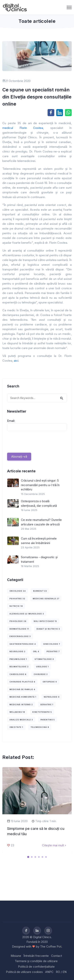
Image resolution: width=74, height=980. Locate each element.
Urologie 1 (42, 667)
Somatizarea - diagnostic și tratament (39, 559)
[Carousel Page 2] (32, 857)
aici (16, 361)
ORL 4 (36, 651)
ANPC (49, 972)
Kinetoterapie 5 (42, 712)
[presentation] (37, 442)
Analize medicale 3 (21, 720)
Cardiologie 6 (18, 674)
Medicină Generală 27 (46, 599)
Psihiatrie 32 (17, 599)
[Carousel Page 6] (46, 857)
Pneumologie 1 (18, 659)
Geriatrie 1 (47, 705)
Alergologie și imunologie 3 (27, 614)
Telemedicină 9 (40, 727)
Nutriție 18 (16, 606)
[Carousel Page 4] (39, 857)
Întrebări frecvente (36, 956)
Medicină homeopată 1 (23, 697)
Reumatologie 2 (19, 667)
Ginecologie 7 (52, 644)
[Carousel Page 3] (35, 857)
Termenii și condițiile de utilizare (36, 961)
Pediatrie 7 (53, 651)
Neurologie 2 (17, 651)
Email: (11, 421)
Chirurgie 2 (41, 674)
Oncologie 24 (18, 591)
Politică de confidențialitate (36, 967)
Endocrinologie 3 (20, 636)
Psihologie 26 (18, 621)
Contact (57, 956)
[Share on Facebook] (51, 113)
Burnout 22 (40, 591)
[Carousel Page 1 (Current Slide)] (28, 857)
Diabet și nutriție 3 (48, 629)
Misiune (16, 956)
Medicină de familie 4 (22, 689)
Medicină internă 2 (21, 705)
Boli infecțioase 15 (45, 621)
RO (58, 972)
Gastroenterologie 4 (23, 644)
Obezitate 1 (16, 727)
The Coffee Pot (51, 946)
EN (65, 972)
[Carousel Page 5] (42, 857)
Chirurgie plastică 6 (22, 682)
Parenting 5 (48, 720)
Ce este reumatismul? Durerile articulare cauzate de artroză (41, 522)
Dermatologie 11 (19, 629)
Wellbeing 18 (17, 712)
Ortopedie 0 (50, 682)
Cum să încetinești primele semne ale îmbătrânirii (39, 541)
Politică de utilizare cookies (24, 972)
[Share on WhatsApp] (68, 113)
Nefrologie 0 (52, 697)
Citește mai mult (54, 845)
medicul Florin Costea (23, 128)
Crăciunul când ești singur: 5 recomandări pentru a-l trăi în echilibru (40, 485)
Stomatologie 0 (44, 659)
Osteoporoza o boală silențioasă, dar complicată (39, 503)
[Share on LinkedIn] (60, 113)
